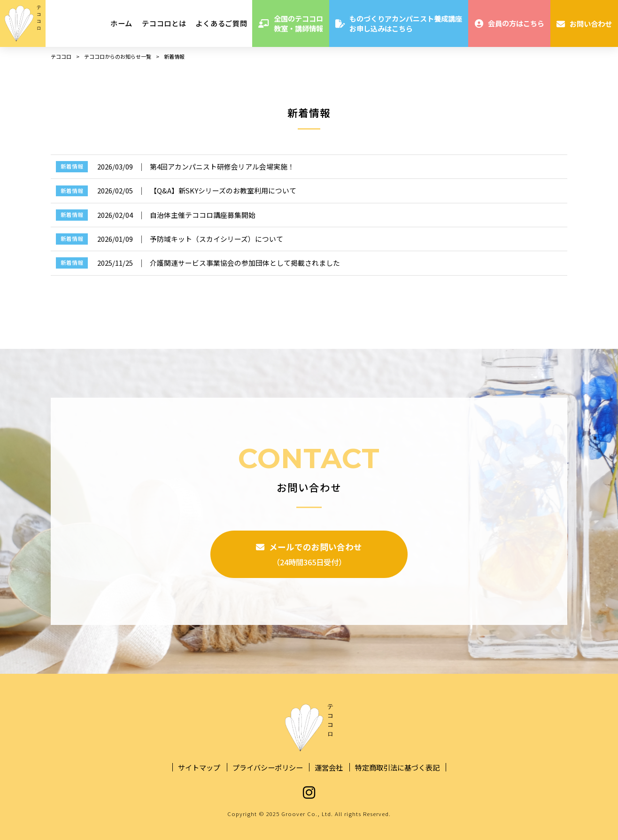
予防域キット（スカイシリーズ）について (216, 239)
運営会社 (329, 767)
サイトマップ (199, 767)
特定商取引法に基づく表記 (397, 767)
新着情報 (72, 166)
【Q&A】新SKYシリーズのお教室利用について (223, 190)
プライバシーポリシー (268, 767)
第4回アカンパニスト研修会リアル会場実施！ (222, 166)
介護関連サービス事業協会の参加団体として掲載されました (245, 263)
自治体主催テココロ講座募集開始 (203, 215)
